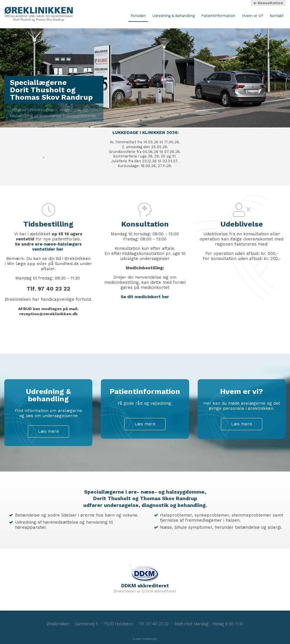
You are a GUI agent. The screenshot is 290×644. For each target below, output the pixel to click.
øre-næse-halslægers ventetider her (57, 247)
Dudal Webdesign (145, 639)
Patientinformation (218, 16)
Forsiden (138, 16)
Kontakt (277, 16)
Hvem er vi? (253, 16)
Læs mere (48, 431)
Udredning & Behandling (174, 16)
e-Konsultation (268, 3)
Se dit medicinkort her (145, 297)
